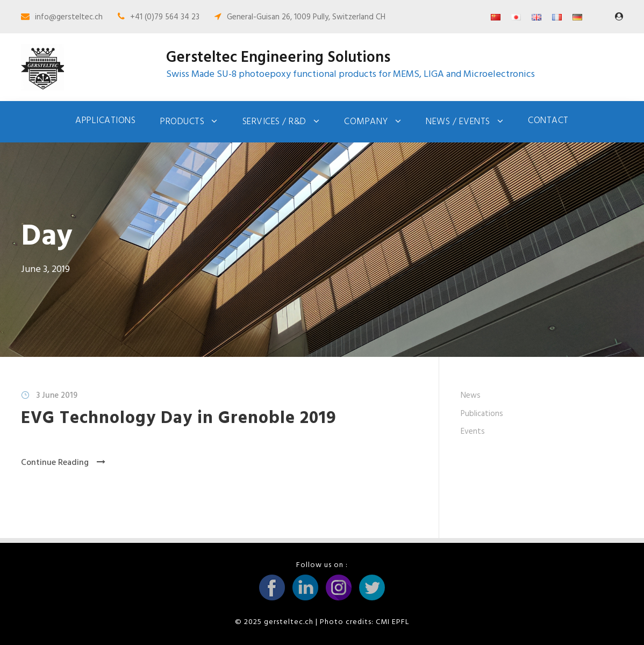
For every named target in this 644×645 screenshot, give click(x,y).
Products (182, 122)
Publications (482, 414)
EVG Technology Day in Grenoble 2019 (179, 418)
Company (366, 122)
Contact (548, 121)
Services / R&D (274, 122)
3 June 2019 (57, 396)
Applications (105, 121)
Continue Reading (63, 463)
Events (473, 432)
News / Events (458, 122)
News (471, 396)
